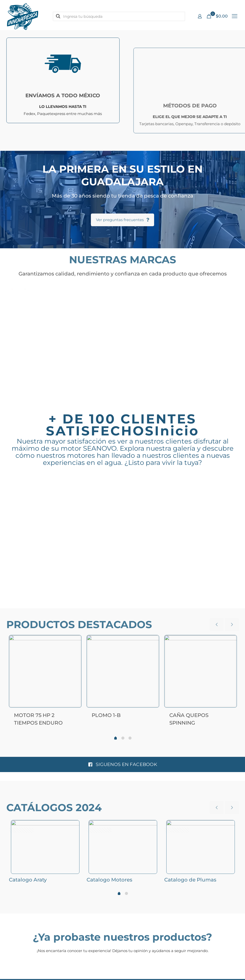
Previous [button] (9, 531)
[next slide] (232, 624)
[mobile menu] (235, 16)
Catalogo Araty (28, 878)
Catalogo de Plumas (190, 878)
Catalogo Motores (109, 878)
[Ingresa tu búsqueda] (119, 16)
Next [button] (236, 531)
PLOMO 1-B (106, 714)
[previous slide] (217, 624)
